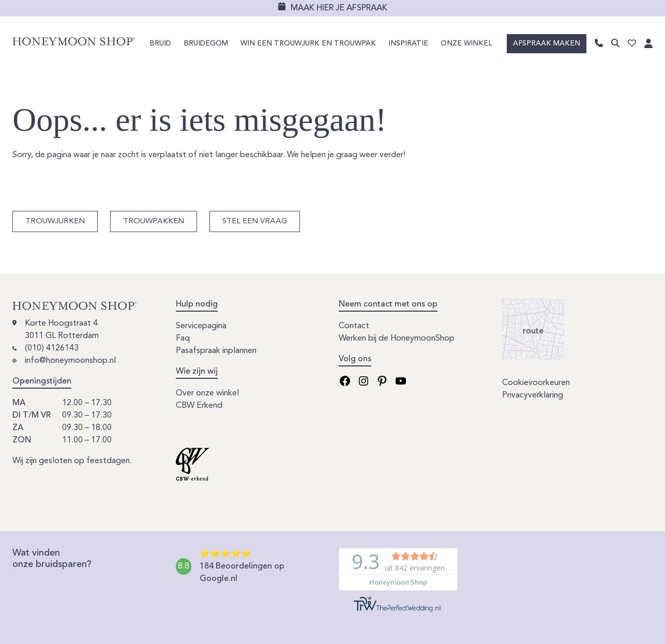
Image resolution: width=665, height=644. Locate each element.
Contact (354, 326)
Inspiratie (408, 43)
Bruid (160, 43)
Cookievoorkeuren (536, 383)
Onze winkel (466, 43)
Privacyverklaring (533, 395)
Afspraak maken (547, 43)
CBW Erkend (199, 406)
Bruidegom (206, 43)
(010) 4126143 (52, 348)
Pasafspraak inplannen (216, 351)
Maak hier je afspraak (339, 8)
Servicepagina (201, 326)
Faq (183, 339)
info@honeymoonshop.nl (70, 361)
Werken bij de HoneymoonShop (397, 339)
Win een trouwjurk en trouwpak (308, 43)
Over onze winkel (207, 393)
